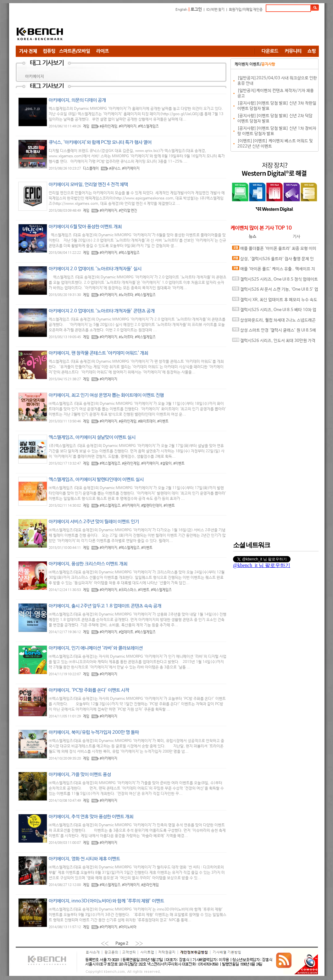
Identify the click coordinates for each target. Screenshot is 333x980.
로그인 (196, 10)
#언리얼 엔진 (128, 211)
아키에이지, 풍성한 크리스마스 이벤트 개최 (88, 564)
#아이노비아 (128, 927)
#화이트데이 (147, 421)
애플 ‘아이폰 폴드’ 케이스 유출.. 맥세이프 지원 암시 (274, 270)
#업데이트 (126, 632)
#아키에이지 (128, 126)
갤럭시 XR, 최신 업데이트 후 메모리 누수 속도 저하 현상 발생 (275, 301)
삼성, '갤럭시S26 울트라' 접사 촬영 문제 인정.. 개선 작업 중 (273, 260)
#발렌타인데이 (152, 506)
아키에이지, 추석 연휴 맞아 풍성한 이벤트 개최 (91, 817)
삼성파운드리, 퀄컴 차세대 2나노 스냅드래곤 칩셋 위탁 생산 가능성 (274, 322)
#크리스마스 (128, 590)
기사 (297, 237)
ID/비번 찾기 (215, 10)
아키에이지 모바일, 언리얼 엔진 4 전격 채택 (88, 184)
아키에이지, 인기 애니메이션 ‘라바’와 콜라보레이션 (96, 648)
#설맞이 (166, 464)
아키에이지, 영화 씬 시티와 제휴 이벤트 (84, 859)
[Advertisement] (204, 30)
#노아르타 (126, 295)
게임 (86, 126)
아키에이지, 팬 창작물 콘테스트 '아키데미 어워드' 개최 (98, 353)
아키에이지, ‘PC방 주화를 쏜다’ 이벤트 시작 (89, 690)
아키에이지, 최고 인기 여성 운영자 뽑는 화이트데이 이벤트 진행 (106, 395)
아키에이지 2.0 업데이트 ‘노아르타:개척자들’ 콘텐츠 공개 (102, 311)
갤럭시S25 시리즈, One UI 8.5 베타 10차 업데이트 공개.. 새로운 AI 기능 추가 (274, 311)
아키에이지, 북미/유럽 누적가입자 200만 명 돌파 (94, 732)
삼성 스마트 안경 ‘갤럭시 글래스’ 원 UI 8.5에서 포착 (274, 332)
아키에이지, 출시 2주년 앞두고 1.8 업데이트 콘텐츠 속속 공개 (105, 606)
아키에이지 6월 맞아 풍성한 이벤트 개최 (85, 227)
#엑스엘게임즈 (148, 126)
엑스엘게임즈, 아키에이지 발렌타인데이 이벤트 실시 (96, 479)
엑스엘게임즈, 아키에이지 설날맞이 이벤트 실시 (92, 437)
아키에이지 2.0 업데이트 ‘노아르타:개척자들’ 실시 (95, 269)
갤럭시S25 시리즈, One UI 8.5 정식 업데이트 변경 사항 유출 (275, 281)
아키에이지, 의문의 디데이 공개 (77, 100)
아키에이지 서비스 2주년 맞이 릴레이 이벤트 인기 (94, 522)
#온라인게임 (108, 126)
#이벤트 (163, 421)
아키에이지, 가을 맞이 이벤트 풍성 (80, 774)
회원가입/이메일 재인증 (246, 10)
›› (139, 943)
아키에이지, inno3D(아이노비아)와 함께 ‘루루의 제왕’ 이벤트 (106, 901)
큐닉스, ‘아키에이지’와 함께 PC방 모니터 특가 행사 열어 (100, 142)
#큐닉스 (115, 169)
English (181, 10)
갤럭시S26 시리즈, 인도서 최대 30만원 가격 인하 (274, 342)
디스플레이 (91, 169)
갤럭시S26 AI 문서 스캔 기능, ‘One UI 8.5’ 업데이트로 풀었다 (275, 291)
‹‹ (105, 943)
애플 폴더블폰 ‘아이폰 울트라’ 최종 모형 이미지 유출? (274, 250)
